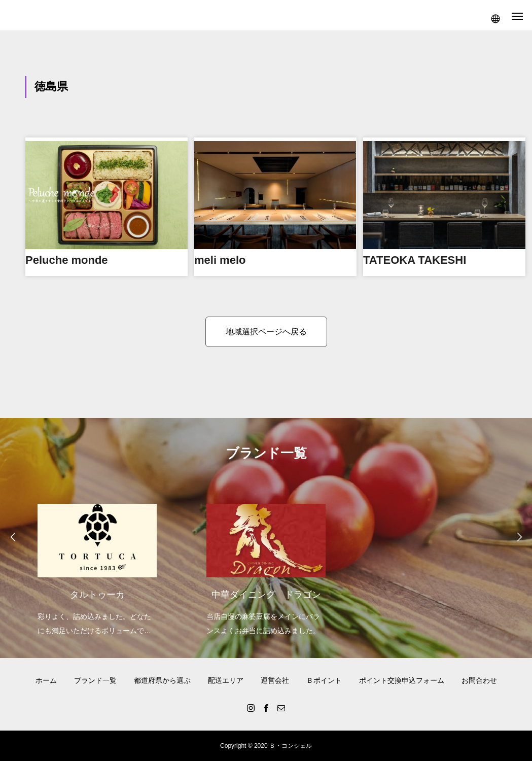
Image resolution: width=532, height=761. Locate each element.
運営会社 (275, 680)
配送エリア (226, 680)
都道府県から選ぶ (162, 680)
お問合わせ (479, 680)
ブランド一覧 (95, 680)
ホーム (46, 680)
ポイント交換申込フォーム (402, 680)
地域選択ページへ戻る (266, 332)
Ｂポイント (324, 680)
